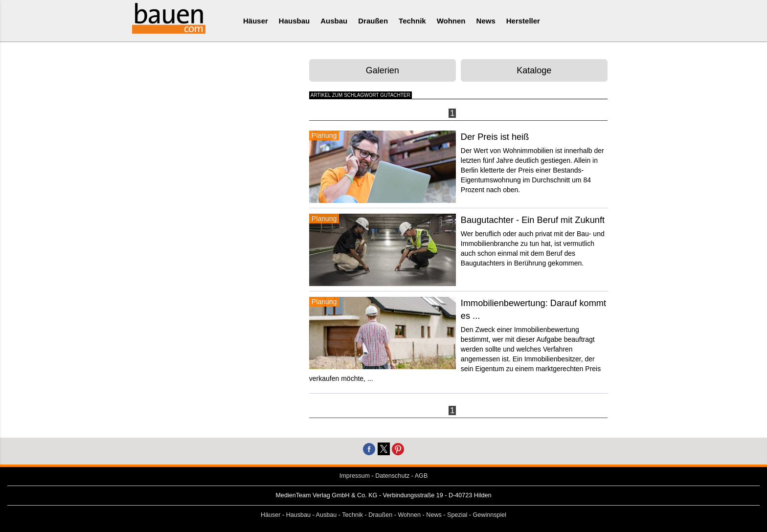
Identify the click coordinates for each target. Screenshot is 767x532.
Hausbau (294, 21)
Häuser (256, 21)
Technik (412, 21)
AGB (421, 476)
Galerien (383, 70)
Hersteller (523, 21)
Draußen (373, 21)
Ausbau (334, 21)
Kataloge (534, 70)
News (486, 21)
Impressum (355, 476)
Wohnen (451, 21)
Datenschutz (392, 476)
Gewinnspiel (490, 515)
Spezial (457, 515)
